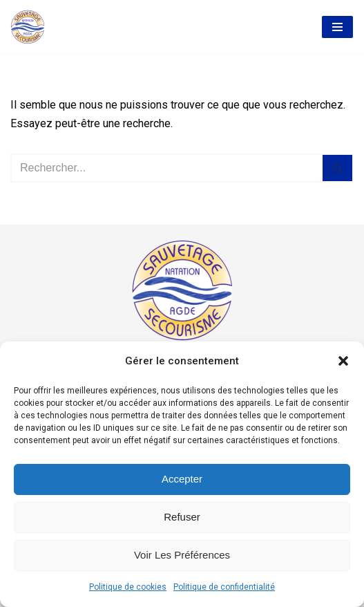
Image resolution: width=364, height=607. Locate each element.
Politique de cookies (128, 587)
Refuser (182, 517)
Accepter (182, 479)
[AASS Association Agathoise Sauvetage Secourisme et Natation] (28, 27)
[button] (343, 361)
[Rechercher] (166, 168)
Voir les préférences (182, 555)
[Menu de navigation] (337, 27)
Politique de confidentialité (224, 587)
